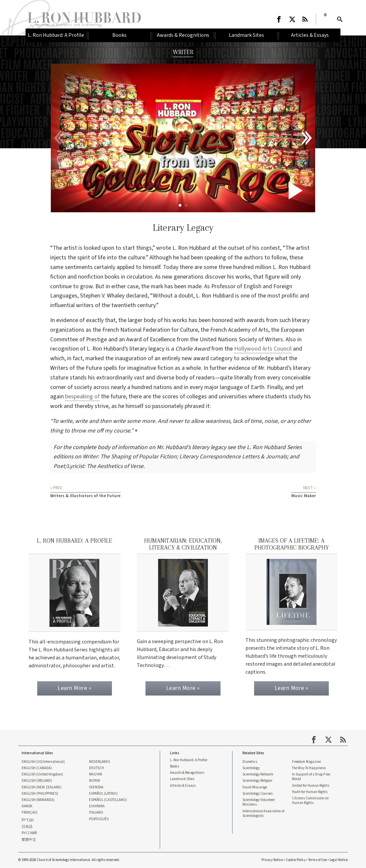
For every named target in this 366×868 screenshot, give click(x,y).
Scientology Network (258, 774)
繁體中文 (29, 840)
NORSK (94, 781)
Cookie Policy (296, 860)
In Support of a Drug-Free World (311, 777)
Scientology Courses (258, 794)
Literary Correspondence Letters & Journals (233, 457)
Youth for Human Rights (310, 792)
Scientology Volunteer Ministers (259, 802)
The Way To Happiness (309, 768)
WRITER (183, 52)
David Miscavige (255, 787)
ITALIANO (96, 813)
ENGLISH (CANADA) (37, 768)
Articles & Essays (183, 786)
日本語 (27, 827)
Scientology (251, 768)
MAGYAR (95, 774)
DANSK (27, 806)
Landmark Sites (182, 779)
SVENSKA (96, 787)
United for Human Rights (311, 786)
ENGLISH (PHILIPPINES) (40, 794)
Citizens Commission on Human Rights (310, 801)
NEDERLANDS (99, 762)
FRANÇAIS (29, 813)
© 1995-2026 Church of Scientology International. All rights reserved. (69, 860)
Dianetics (250, 762)
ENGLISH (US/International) (43, 762)
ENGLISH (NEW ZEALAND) (42, 787)
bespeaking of (82, 397)
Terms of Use (318, 860)
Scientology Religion (257, 781)
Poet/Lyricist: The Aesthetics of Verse (98, 466)
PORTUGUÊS (99, 819)
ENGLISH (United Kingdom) (42, 774)
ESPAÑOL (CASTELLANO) (108, 800)
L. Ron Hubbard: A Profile (189, 760)
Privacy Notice (272, 860)
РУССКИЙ (29, 834)
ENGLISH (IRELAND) (37, 781)
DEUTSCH (96, 768)
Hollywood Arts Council (263, 349)
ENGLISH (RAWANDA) (38, 800)
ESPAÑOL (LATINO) (103, 794)
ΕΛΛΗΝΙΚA (97, 806)
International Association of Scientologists (263, 814)
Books (175, 767)
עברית (28, 820)
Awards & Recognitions (187, 773)
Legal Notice (339, 860)
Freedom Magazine (306, 762)
